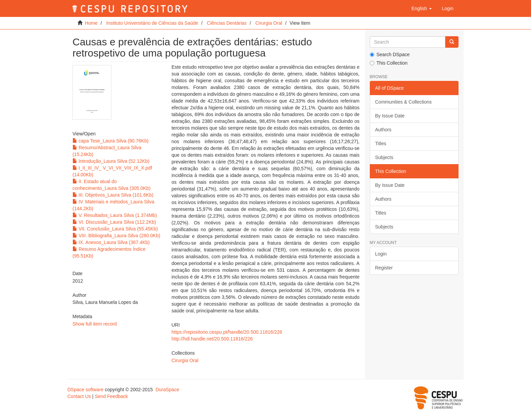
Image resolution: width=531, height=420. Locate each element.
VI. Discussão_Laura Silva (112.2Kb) (114, 222)
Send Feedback (111, 396)
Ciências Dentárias (227, 23)
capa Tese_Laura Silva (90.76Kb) (111, 141)
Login (381, 254)
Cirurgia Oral (269, 23)
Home (91, 23)
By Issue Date (390, 116)
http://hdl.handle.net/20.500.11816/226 (212, 339)
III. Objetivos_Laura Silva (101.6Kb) (113, 195)
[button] (422, 8)
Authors (383, 130)
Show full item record (95, 324)
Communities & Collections (403, 102)
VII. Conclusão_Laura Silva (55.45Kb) (115, 229)
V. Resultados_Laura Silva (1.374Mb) (115, 215)
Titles (381, 143)
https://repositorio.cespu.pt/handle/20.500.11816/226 (227, 332)
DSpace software (86, 390)
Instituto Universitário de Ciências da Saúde (152, 23)
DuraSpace (167, 390)
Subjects (384, 157)
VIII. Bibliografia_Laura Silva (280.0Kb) (116, 236)
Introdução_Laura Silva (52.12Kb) (111, 161)
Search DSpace (390, 54)
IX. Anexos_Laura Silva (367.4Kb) (111, 242)
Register (384, 268)
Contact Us (79, 396)
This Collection (389, 63)
